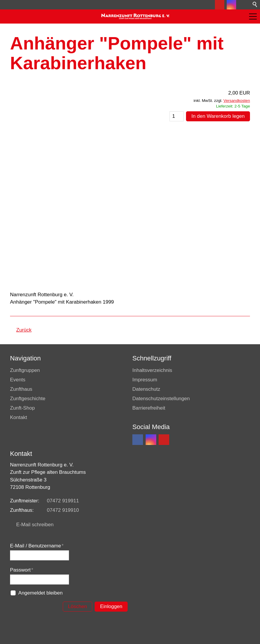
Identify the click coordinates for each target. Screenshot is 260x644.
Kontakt (19, 417)
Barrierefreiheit (149, 408)
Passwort (22, 570)
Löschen (78, 606)
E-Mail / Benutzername (37, 546)
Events (18, 380)
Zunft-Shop (22, 408)
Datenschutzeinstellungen (161, 399)
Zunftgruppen (25, 370)
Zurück (24, 330)
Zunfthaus (21, 389)
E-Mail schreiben (35, 525)
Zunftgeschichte (28, 399)
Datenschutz (146, 389)
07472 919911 (63, 501)
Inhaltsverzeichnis (152, 370)
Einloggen (111, 606)
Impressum (145, 380)
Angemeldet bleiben (40, 593)
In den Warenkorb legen (218, 116)
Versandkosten (237, 101)
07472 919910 (63, 510)
